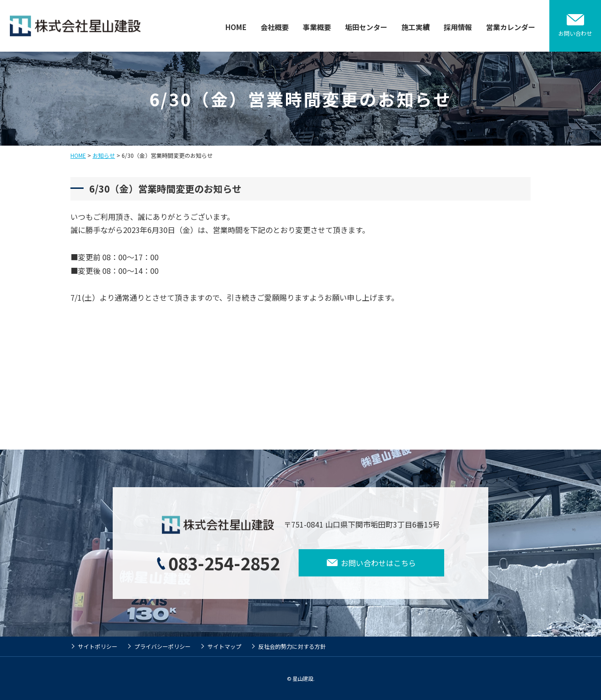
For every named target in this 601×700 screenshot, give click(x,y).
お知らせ (104, 155)
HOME (236, 27)
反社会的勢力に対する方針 (292, 646)
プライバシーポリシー (162, 646)
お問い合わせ (575, 33)
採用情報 (458, 27)
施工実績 (416, 27)
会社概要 (275, 27)
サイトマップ (224, 646)
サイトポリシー (98, 646)
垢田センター (366, 27)
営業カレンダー (511, 27)
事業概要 (317, 27)
